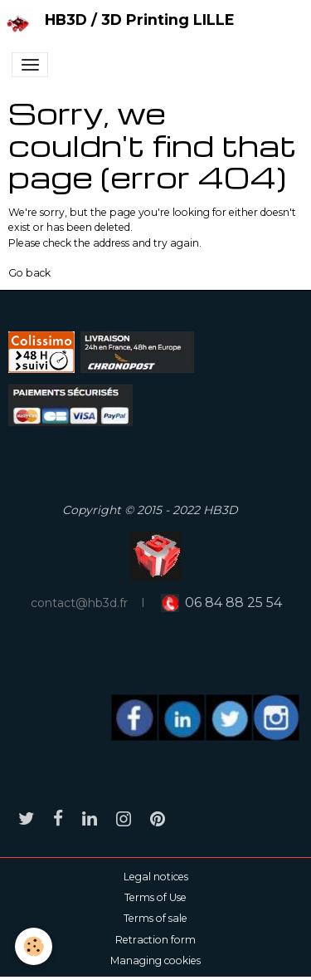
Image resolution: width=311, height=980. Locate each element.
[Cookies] (34, 946)
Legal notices (156, 877)
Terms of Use (155, 897)
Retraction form (155, 940)
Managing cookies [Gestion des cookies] (155, 960)
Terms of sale (155, 918)
